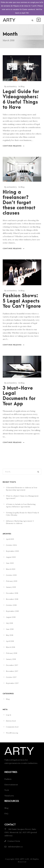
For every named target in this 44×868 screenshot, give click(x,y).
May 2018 (10, 635)
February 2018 (12, 653)
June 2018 (10, 629)
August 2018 (11, 617)
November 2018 (12, 599)
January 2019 (11, 587)
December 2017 (12, 665)
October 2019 (11, 575)
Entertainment (11, 785)
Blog (23, 86)
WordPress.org (12, 733)
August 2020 (11, 557)
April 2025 (10, 539)
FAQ (6, 813)
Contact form (14, 841)
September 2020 (12, 551)
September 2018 (12, 611)
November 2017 (12, 671)
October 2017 (11, 677)
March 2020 (11, 569)
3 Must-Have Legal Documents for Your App (19, 396)
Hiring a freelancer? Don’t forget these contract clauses (19, 203)
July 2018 (9, 623)
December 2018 (12, 593)
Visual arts (9, 796)
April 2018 (10, 641)
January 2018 (11, 659)
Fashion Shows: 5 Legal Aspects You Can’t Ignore (22, 301)
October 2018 (11, 605)
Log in (9, 715)
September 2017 (12, 683)
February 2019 (12, 581)
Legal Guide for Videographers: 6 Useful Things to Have (21, 100)
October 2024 (11, 545)
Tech (7, 790)
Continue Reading (14, 146)
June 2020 (10, 563)
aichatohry (12, 86)
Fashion (8, 779)
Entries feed (11, 721)
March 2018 (11, 647)
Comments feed (12, 727)
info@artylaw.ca (15, 847)
